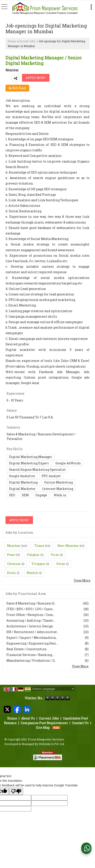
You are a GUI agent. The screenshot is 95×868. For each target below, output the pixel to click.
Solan (61, 564)
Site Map (43, 728)
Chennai (14, 564)
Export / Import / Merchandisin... (32, 638)
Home (12, 41)
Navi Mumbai (68, 546)
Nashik (32, 573)
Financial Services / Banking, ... (31, 655)
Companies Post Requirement (44, 723)
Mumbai (14, 546)
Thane (39, 546)
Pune (11, 555)
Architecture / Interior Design (30, 626)
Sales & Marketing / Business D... (31, 603)
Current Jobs (27, 41)
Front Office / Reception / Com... (31, 615)
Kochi (12, 573)
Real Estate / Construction (26, 649)
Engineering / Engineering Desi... (32, 643)
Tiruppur (38, 564)
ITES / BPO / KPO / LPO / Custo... (30, 609)
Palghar (33, 555)
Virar (55, 555)
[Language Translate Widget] (53, 689)
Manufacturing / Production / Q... (31, 660)
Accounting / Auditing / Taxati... (31, 620)
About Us (28, 718)
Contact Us (80, 723)
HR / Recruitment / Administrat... (33, 632)
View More (82, 580)
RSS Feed (17, 88)
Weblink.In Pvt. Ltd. (52, 744)
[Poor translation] (16, 791)
